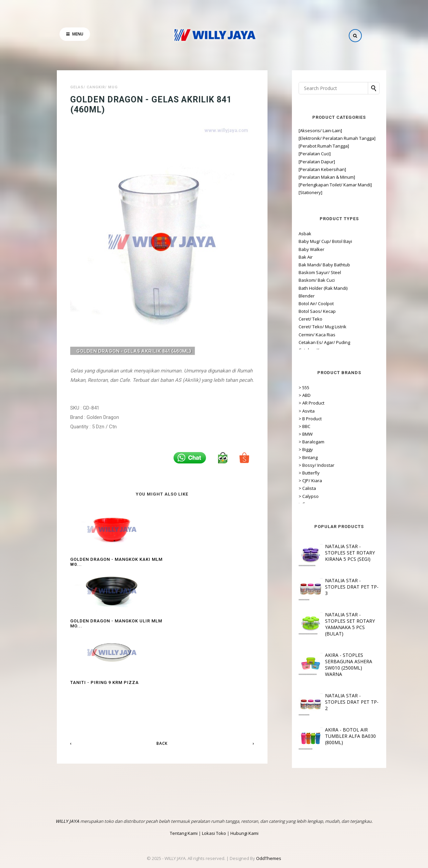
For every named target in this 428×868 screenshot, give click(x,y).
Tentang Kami (184, 833)
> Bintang (293, 457)
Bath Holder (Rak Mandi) (308, 288)
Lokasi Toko (214, 833)
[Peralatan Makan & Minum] (312, 177)
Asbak (290, 234)
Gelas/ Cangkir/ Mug (94, 87)
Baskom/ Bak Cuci (302, 280)
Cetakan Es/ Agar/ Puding (309, 342)
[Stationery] (295, 192)
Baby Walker (296, 249)
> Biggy (291, 449)
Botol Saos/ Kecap (302, 311)
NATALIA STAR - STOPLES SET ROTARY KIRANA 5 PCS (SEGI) (335, 553)
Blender (292, 296)
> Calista (292, 488)
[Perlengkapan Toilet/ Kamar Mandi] (320, 185)
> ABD (290, 395)
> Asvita (292, 411)
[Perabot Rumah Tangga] (309, 146)
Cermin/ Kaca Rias (302, 335)
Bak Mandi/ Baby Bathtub (309, 265)
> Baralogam (296, 442)
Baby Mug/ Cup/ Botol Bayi (310, 241)
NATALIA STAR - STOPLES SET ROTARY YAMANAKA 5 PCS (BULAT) (335, 624)
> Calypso (294, 496)
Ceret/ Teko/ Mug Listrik (307, 327)
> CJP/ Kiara (295, 481)
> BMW (291, 434)
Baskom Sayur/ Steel (305, 272)
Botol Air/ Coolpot (301, 303)
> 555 (289, 387)
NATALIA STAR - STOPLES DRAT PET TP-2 (337, 702)
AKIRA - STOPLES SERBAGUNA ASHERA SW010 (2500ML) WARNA (334, 665)
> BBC (289, 426)
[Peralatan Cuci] (300, 154)
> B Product (295, 419)
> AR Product (296, 403)
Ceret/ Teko (295, 319)
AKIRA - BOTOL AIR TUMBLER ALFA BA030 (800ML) (335, 736)
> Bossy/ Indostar (301, 465)
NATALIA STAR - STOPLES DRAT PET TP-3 (337, 587)
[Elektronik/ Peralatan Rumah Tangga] (322, 138)
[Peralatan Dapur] (302, 162)
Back (162, 630)
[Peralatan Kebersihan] (307, 169)
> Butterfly (294, 473)
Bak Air (291, 257)
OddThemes (269, 858)
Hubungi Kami (244, 833)
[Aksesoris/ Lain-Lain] (305, 131)
